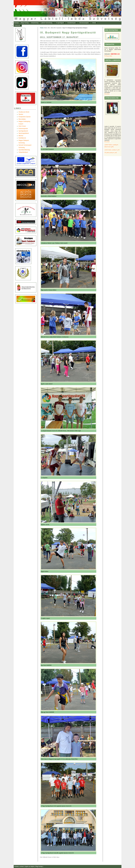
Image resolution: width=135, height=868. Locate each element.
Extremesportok (23, 129)
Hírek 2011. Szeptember (56, 28)
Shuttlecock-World (24, 112)
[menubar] (57, 24)
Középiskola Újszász (25, 117)
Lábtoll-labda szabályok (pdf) (112, 150)
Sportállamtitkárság (24, 150)
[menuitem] (16, 23)
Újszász (21, 114)
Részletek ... (108, 94)
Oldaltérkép (35, 23)
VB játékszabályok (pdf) (111, 153)
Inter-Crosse (22, 126)
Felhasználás (108, 56)
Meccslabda (22, 119)
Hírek (94, 23)
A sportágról (60, 23)
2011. (49, 28)
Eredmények (72, 23)
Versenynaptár (84, 23)
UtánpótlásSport (23, 152)
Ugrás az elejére (30, 866)
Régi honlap (25, 23)
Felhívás (18, 25)
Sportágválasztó (23, 131)
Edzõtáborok (22, 138)
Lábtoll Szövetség (47, 23)
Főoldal (16, 23)
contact (22, 866)
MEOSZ (21, 136)
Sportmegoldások (24, 133)
